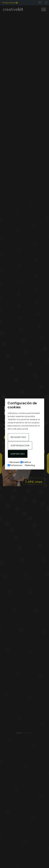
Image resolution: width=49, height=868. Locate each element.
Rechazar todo (18, 437)
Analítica (26, 462)
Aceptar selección (20, 446)
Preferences (15, 465)
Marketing (29, 465)
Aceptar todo (18, 454)
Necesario (14, 462)
